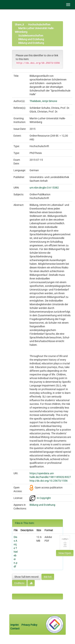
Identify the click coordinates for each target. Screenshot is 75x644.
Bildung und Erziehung (31, 39)
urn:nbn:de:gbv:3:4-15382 (44, 188)
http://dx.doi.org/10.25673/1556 (49, 481)
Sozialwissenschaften (31, 36)
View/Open (65, 553)
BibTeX (48, 577)
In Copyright (44, 498)
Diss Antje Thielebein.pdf (16, 552)
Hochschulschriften (39, 24)
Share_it (19, 24)
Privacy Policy (29, 625)
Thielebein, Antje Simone (43, 101)
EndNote (19, 583)
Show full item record (26, 577)
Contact (15, 629)
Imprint (15, 625)
